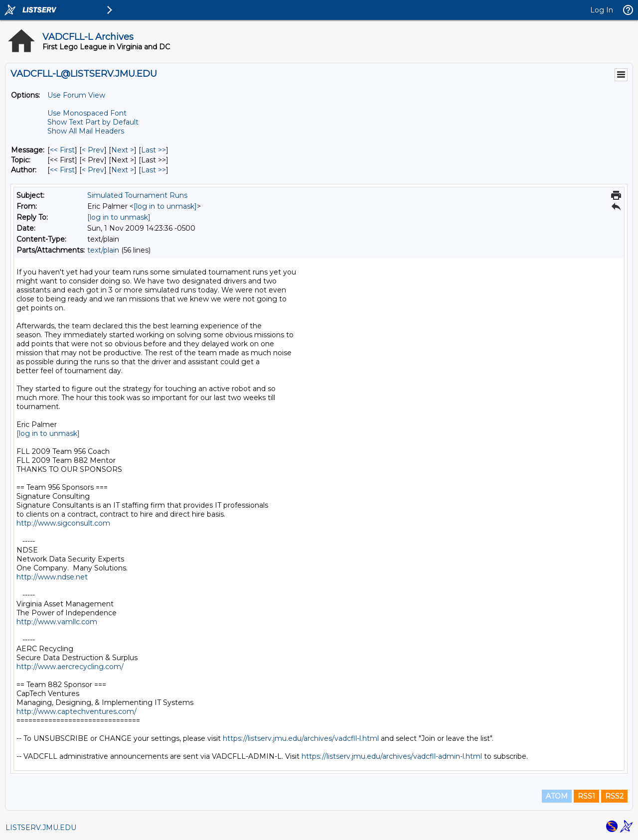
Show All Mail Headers (86, 131)
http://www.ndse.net (52, 577)
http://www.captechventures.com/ (77, 711)
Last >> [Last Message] (154, 150)
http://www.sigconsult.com (63, 523)
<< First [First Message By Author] (62, 170)
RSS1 (586, 796)
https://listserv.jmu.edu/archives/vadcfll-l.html (301, 738)
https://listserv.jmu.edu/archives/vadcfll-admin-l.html (392, 756)
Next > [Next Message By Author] (123, 170)
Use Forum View (76, 95)
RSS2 (614, 796)
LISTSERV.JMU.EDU (41, 828)
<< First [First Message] (62, 150)
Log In (602, 10)
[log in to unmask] (165, 206)
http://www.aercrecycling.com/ (70, 667)
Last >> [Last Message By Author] (154, 170)
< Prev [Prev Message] (93, 150)
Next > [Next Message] (123, 150)
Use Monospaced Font (87, 113)
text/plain (103, 250)
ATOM (557, 796)
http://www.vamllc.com (57, 622)
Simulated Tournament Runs (137, 195)
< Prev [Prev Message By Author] (93, 170)
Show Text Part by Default (93, 122)
